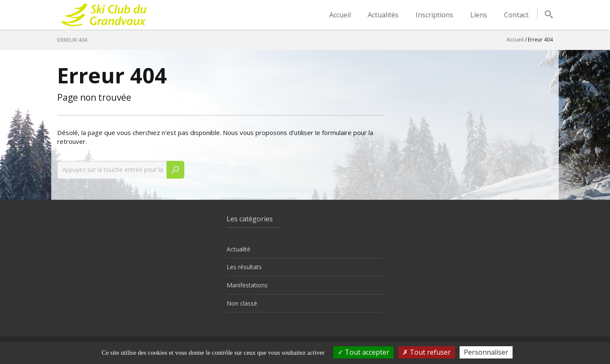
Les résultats (244, 267)
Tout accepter (363, 352)
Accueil (340, 15)
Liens (479, 15)
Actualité (238, 249)
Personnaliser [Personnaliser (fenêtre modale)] (486, 352)
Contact (516, 15)
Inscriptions (434, 15)
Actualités (383, 15)
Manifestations (247, 285)
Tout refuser (427, 352)
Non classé (242, 303)
